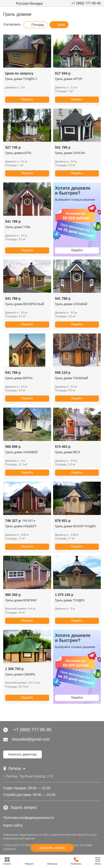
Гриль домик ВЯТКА (19, 378)
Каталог (7, 861)
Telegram (29, 861)
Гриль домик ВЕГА (68, 452)
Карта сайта (13, 825)
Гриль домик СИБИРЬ (20, 674)
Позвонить (76, 861)
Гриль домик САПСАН (70, 153)
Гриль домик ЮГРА (18, 153)
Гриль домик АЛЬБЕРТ (21, 526)
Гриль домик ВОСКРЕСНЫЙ (25, 304)
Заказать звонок (52, 848)
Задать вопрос (20, 808)
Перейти (27, 99)
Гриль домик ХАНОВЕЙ (21, 452)
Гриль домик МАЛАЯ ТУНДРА (75, 526)
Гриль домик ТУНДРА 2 (21, 79)
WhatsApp (52, 861)
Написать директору (22, 754)
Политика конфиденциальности (29, 818)
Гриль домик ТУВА (18, 227)
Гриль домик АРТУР (69, 79)
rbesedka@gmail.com (26, 739)
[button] (27, 65)
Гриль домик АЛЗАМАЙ (71, 304)
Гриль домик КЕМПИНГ (21, 600)
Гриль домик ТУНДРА (70, 600)
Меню (98, 861)
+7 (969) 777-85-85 (86, 3)
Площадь (35, 25)
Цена (59, 25)
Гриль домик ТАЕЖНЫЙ (72, 378)
